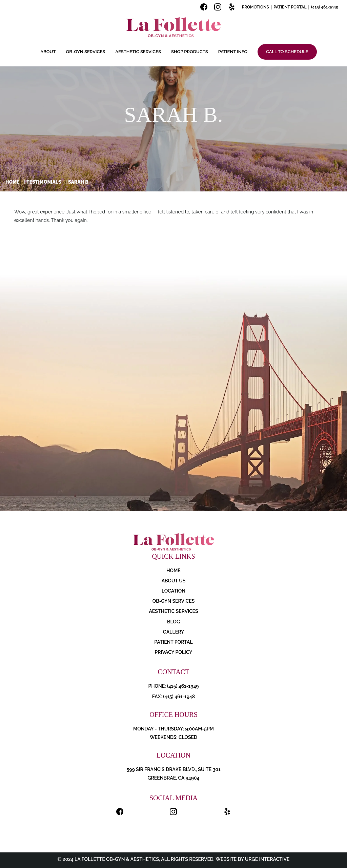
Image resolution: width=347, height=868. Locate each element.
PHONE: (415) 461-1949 (173, 686)
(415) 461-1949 (325, 7)
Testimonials (44, 182)
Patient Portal (290, 7)
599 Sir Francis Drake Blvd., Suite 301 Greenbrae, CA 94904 (173, 774)
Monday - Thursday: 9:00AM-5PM (173, 729)
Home (13, 182)
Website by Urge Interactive (252, 859)
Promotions (256, 7)
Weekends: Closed (173, 737)
